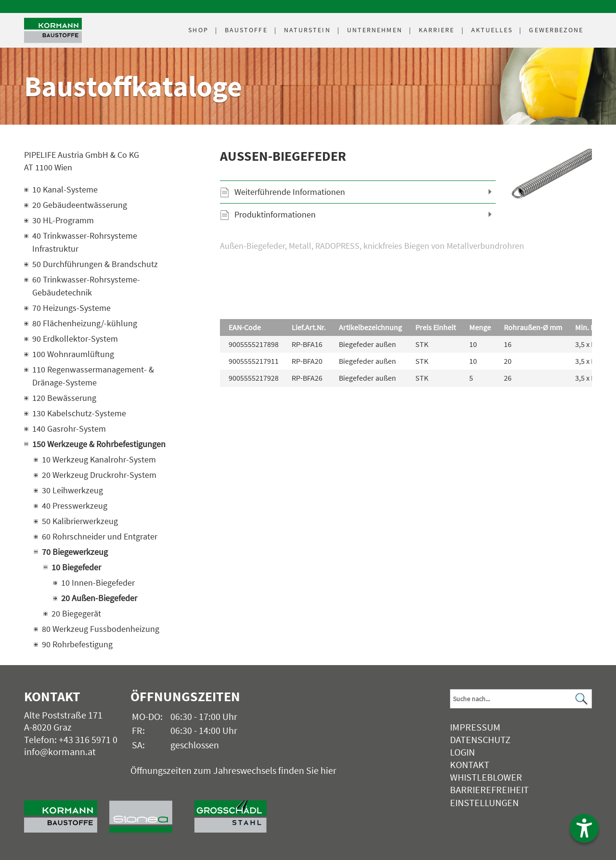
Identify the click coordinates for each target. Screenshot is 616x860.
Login (462, 752)
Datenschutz (480, 739)
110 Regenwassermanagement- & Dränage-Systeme (93, 376)
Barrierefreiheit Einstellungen (489, 796)
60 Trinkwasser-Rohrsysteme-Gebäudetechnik (86, 286)
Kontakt (470, 764)
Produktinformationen (275, 214)
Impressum (475, 727)
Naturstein (307, 30)
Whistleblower (486, 777)
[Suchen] (582, 699)
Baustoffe (246, 30)
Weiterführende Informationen (290, 192)
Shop (198, 30)
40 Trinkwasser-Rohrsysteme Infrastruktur (85, 242)
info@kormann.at (60, 751)
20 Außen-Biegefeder (99, 598)
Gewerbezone (556, 30)
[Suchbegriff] (521, 699)
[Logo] (53, 31)
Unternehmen (375, 30)
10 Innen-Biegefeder (98, 583)
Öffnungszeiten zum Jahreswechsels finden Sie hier (233, 770)
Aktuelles (492, 30)
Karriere (437, 30)
